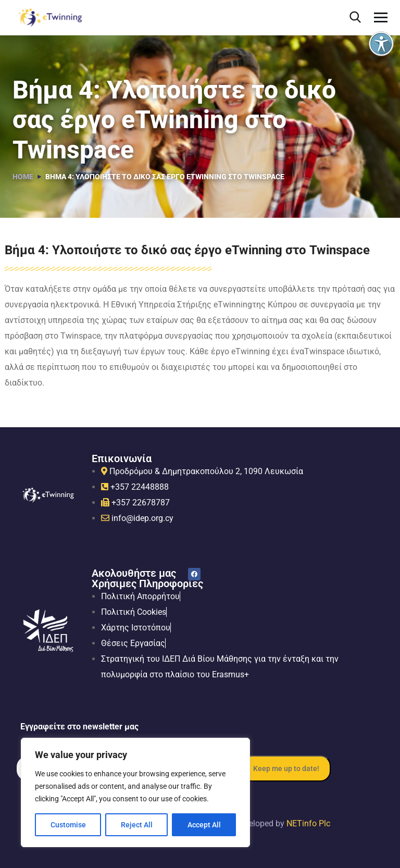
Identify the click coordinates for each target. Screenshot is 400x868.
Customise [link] (68, 825)
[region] (135, 792)
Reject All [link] (137, 825)
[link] (381, 44)
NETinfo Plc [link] (308, 823)
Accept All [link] (204, 825)
